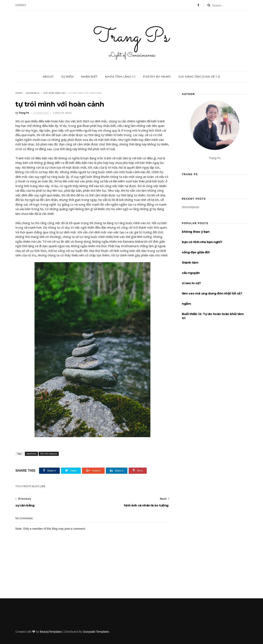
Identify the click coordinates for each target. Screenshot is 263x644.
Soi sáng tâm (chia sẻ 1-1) (199, 76)
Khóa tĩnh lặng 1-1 (120, 76)
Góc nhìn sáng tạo (54, 93)
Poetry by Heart (157, 76)
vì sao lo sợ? (191, 283)
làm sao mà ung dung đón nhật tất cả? (212, 293)
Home (19, 93)
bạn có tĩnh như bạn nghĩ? (202, 242)
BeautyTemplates (51, 632)
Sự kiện (67, 76)
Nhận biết (89, 76)
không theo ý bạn (196, 232)
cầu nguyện (191, 273)
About (48, 76)
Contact (21, 5)
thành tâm (190, 262)
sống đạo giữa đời (196, 252)
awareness (32, 93)
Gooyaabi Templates (96, 632)
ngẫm (186, 304)
